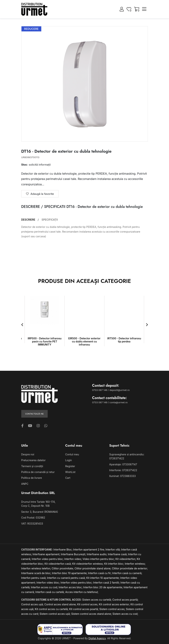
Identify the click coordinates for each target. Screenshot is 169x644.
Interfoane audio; (97, 554)
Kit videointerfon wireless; (88, 564)
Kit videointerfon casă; (58, 564)
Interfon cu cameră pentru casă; (67, 578)
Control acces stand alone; (61, 604)
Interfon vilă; (113, 549)
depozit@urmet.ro (120, 390)
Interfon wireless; (135, 564)
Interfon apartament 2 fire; (89, 549)
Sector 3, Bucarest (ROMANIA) (40, 512)
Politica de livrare (32, 478)
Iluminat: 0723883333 (123, 476)
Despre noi (28, 454)
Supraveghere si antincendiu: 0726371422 (127, 456)
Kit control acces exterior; (115, 604)
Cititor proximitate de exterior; (130, 568)
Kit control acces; (88, 604)
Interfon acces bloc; (71, 587)
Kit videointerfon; (126, 559)
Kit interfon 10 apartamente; (103, 578)
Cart (68, 478)
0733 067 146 (100, 390)
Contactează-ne (35, 414)
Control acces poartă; (125, 600)
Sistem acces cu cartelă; (97, 600)
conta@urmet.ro (119, 402)
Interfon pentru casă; (34, 578)
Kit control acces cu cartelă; (52, 609)
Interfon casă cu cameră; (127, 573)
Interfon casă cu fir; (100, 573)
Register (70, 466)
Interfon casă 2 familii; (107, 583)
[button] (22, 325)
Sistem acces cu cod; (125, 614)
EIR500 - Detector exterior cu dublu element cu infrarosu (84, 341)
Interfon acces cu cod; (45, 587)
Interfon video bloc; (48, 583)
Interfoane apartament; (47, 554)
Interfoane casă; (118, 554)
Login (69, 460)
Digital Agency (97, 638)
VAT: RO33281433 (32, 524)
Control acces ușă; (33, 604)
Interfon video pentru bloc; (48, 559)
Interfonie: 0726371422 (123, 470)
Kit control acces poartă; (84, 609)
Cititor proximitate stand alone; (93, 568)
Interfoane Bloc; (63, 549)
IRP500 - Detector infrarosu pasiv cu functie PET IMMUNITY (45, 341)
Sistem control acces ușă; (55, 614)
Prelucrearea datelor (33, 460)
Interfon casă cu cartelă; (50, 592)
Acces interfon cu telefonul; (82, 592)
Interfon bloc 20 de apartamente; (104, 587)
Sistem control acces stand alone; (92, 614)
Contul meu (72, 454)
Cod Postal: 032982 (33, 518)
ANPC (25, 484)
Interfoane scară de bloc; (37, 573)
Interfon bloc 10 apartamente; (70, 573)
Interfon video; (73, 559)
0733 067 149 (100, 402)
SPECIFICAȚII (50, 220)
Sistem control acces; (113, 609)
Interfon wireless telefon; (37, 568)
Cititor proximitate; (63, 568)
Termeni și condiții (32, 466)
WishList (70, 472)
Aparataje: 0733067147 (123, 464)
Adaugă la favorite (40, 194)
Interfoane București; (74, 554)
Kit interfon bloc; (115, 564)
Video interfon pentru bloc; (99, 559)
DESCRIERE (28, 220)
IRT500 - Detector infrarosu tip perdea (124, 340)
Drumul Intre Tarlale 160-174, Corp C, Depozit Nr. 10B (38, 504)
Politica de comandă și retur (38, 472)
